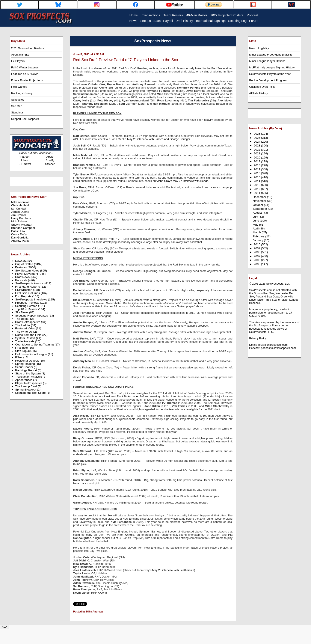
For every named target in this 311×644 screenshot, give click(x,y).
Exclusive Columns (28, 293)
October (258, 205)
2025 (257, 138)
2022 (257, 150)
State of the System (28, 373)
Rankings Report (26, 370)
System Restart (26, 338)
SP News (25, 164)
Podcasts (22, 280)
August (258, 213)
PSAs (19, 357)
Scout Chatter (25, 367)
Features (21, 267)
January (258, 240)
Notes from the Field (29, 335)
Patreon (25, 157)
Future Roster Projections (27, 80)
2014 (257, 181)
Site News (22, 312)
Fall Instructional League (32, 354)
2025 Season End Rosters (27, 48)
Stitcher (50, 164)
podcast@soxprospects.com (278, 348)
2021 (257, 153)
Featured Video (26, 328)
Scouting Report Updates (32, 316)
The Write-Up (24, 332)
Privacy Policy (258, 338)
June (256, 221)
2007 (257, 256)
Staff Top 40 (23, 351)
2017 (257, 169)
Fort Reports (24, 296)
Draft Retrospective (28, 322)
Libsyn (25, 160)
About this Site (20, 55)
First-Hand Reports (28, 287)
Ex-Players (18, 61)
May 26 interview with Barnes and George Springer (159, 139)
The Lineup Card (26, 386)
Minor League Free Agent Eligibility (271, 55)
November (260, 201)
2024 (257, 142)
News (19, 261)
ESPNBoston (24, 290)
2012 (257, 189)
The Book (22, 319)
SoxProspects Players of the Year (270, 74)
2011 (257, 193)
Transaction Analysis (29, 377)
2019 (257, 161)
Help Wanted (19, 87)
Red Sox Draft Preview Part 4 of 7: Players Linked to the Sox (126, 60)
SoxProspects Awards (30, 283)
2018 (257, 165)
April (256, 228)
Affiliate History (258, 93)
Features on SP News (25, 74)
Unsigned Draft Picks (262, 87)
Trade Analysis (25, 341)
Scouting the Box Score (31, 393)
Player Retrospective (29, 383)
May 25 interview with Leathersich (173, 570)
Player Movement (27, 274)
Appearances (24, 380)
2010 (257, 244)
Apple (50, 157)
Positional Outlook (27, 361)
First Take (22, 348)
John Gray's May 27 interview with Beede (183, 181)
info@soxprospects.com (273, 345)
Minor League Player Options (267, 61)
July (256, 217)
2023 (257, 146)
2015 (257, 177)
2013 (257, 185)
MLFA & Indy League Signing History (272, 67)
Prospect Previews (28, 303)
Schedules (18, 100)
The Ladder (23, 325)
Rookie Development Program (268, 80)
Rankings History (22, 93)
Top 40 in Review (27, 309)
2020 (257, 158)
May (256, 225)
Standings (17, 112)
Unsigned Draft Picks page (121, 396)
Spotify (50, 160)
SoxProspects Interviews (32, 299)
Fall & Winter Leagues (25, 67)
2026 (257, 134)
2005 (257, 264)
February (259, 236)
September (260, 209)
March (257, 232)
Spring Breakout (26, 390)
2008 (257, 252)
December (260, 197)
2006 (257, 260)
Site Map (17, 106)
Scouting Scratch (27, 306)
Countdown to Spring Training (35, 345)
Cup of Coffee (25, 264)
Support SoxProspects (25, 119)
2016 (257, 173)
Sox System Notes (28, 271)
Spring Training (26, 364)
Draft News (23, 277)
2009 (257, 248)
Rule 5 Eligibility (259, 48)
